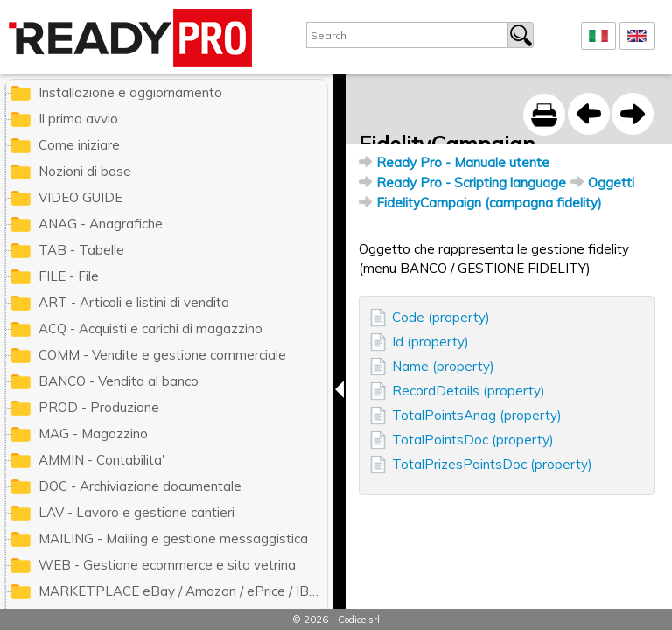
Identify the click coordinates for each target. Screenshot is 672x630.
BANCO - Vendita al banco (119, 381)
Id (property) (430, 342)
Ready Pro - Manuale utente (463, 162)
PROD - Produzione (99, 407)
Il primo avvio (78, 119)
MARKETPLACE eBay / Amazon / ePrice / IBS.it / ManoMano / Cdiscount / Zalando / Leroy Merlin (183, 591)
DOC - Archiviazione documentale (140, 486)
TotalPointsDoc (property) (473, 440)
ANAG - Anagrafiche (101, 224)
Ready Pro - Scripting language (471, 182)
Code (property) (441, 317)
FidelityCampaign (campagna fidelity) (489, 203)
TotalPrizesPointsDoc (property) (492, 464)
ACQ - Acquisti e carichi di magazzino (150, 329)
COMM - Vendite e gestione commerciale (162, 355)
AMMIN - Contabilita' (101, 460)
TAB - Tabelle (81, 250)
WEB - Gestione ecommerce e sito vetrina (167, 565)
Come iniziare (79, 145)
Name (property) (443, 366)
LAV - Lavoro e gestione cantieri (136, 512)
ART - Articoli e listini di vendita (134, 302)
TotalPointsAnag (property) (477, 415)
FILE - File (69, 276)
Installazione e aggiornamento (130, 92)
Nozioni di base (85, 171)
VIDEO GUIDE (80, 197)
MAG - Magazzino (93, 434)
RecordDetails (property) (469, 391)
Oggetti (611, 182)
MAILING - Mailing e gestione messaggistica (173, 539)
